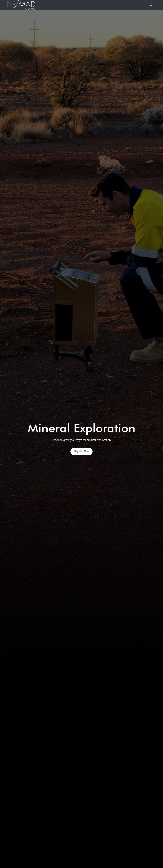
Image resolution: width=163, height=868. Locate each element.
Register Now (81, 451)
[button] (151, 5)
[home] (21, 5)
